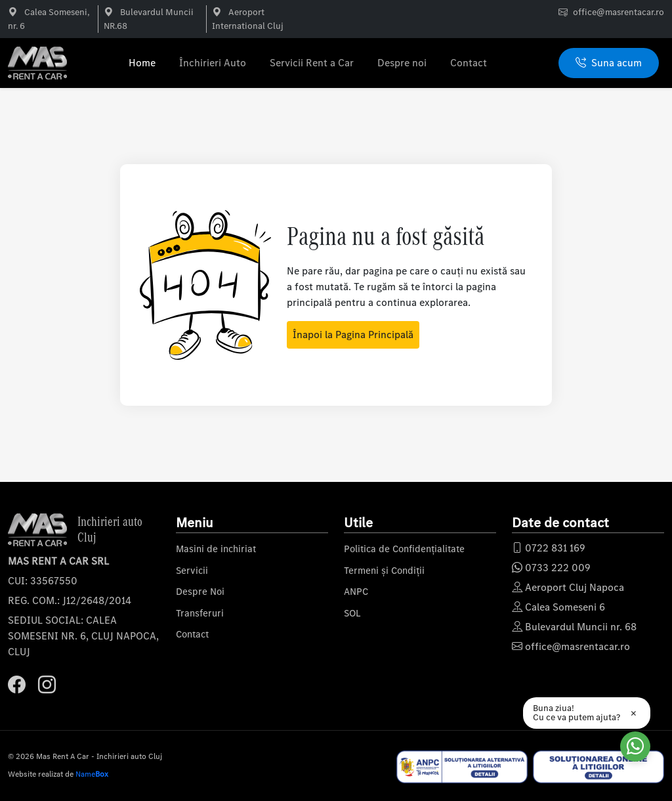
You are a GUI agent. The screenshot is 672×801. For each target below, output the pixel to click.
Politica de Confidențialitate (404, 549)
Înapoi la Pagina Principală (353, 335)
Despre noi (402, 63)
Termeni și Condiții (384, 571)
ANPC (356, 592)
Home (142, 63)
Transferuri (200, 613)
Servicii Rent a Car (312, 63)
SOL (352, 613)
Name (92, 774)
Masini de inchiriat (216, 549)
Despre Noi (200, 592)
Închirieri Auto (213, 63)
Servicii (192, 571)
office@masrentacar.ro (619, 12)
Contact (469, 63)
